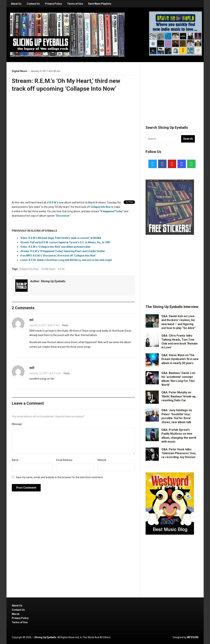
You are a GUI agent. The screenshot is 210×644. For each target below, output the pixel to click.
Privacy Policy (53, 4)
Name (15, 460)
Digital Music (20, 71)
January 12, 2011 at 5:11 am (45, 373)
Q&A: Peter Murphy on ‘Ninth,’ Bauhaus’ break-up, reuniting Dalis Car (179, 396)
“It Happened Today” (112, 211)
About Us (16, 4)
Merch (16, 614)
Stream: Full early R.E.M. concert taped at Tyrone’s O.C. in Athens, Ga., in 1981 (65, 242)
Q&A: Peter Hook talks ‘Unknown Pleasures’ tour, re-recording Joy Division (179, 453)
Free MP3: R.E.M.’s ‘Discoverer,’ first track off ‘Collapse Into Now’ (58, 256)
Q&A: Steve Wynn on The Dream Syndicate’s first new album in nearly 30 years (180, 359)
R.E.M (61, 269)
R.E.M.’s (54, 202)
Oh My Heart (48, 269)
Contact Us (33, 4)
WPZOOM (193, 637)
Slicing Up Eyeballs (53, 281)
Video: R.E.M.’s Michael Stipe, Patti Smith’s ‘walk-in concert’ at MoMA (61, 238)
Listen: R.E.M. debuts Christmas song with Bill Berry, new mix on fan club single (66, 260)
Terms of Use (75, 4)
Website (102, 460)
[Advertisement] (172, 89)
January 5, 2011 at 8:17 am (44, 325)
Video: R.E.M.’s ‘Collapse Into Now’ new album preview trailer (56, 247)
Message (17, 424)
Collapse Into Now (29, 269)
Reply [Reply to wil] (65, 325)
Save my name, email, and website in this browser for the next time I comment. (60, 477)
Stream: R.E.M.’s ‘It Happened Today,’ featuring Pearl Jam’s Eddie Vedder (63, 251)
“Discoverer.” (63, 216)
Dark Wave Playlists (100, 4)
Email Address (64, 460)
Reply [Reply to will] (67, 373)
